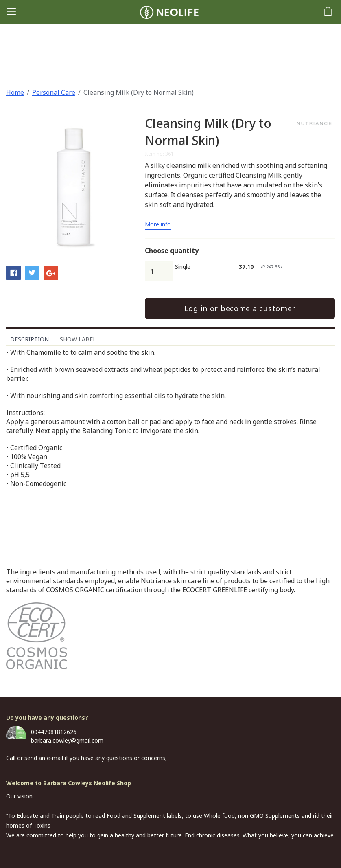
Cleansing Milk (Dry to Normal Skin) (139, 92)
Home (15, 92)
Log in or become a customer (240, 308)
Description (30, 339)
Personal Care (54, 92)
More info (158, 225)
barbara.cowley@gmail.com (67, 740)
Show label (78, 339)
